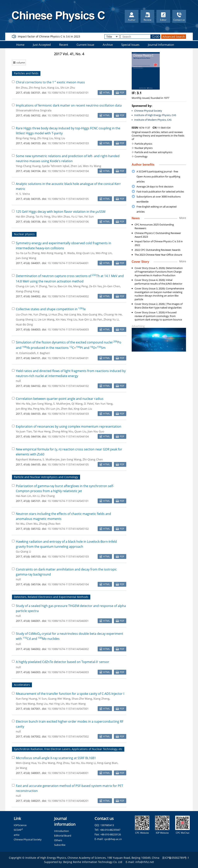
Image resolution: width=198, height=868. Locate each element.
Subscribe (60, 845)
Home (20, 45)
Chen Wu (32, 524)
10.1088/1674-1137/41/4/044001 (68, 263)
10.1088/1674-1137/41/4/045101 (68, 501)
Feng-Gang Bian (107, 763)
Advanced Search (174, 37)
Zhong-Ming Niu (63, 431)
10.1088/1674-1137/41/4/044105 (68, 464)
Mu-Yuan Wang (76, 704)
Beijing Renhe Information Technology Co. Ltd (93, 862)
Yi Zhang (41, 286)
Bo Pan (98, 319)
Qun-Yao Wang (25, 704)
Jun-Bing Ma (24, 409)
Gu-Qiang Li (23, 551)
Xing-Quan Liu (85, 253)
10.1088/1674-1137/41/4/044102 (68, 386)
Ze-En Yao (95, 286)
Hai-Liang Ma (73, 314)
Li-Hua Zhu (56, 314)
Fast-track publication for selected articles (160, 192)
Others (58, 840)
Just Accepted (42, 45)
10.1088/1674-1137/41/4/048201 (68, 801)
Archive (108, 45)
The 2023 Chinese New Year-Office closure (158, 255)
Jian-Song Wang (26, 258)
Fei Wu (20, 524)
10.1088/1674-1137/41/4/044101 (68, 358)
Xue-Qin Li (85, 319)
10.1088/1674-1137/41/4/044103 (68, 414)
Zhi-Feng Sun (37, 88)
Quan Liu (80, 431)
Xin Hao (61, 319)
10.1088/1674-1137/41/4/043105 (68, 199)
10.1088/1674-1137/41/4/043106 (68, 222)
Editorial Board (63, 836)
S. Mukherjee (62, 404)
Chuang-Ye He (113, 314)
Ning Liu (60, 138)
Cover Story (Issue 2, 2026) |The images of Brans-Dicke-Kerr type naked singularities (159, 306)
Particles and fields (26, 73)
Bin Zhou (22, 88)
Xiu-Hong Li (88, 763)
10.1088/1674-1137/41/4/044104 (68, 436)
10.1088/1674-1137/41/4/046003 (68, 672)
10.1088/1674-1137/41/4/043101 (68, 93)
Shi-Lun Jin (53, 409)
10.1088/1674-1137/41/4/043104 (68, 171)
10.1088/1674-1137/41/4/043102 (68, 115)
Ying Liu (72, 319)
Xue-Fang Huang (26, 699)
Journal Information (161, 45)
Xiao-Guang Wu (92, 314)
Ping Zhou (63, 763)
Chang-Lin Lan (25, 286)
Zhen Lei (76, 166)
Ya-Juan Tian (24, 431)
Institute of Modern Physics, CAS (153, 120)
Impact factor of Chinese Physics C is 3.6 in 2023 (49, 36)
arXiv (17, 835)
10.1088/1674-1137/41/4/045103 (68, 556)
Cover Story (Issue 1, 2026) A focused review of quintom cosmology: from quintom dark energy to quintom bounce (158, 316)
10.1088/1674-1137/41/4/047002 (68, 736)
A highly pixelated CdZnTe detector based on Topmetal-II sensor (63, 662)
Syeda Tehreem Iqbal (56, 166)
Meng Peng (81, 286)
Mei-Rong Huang (52, 253)
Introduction (61, 831)
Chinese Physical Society (148, 111)
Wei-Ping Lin (104, 253)
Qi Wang (77, 404)
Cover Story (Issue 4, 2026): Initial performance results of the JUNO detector (158, 282)
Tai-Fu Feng (43, 217)
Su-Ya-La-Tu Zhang (28, 253)
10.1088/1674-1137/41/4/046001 (68, 621)
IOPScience (20, 825)
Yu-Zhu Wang (46, 763)
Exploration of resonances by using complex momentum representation (69, 426)
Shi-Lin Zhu (68, 88)
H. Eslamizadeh (26, 353)
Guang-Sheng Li (26, 319)
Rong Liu (42, 704)
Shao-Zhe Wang (82, 699)
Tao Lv (52, 286)
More (183, 218)
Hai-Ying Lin (57, 704)
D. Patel (89, 404)
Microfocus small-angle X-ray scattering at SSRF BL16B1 (56, 758)
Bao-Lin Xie (65, 286)
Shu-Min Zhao (61, 217)
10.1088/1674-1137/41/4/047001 (68, 709)
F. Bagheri (44, 353)
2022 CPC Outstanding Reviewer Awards (157, 250)
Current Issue (85, 45)
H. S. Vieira (23, 194)
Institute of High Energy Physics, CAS (155, 115)
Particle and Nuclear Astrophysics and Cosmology (46, 477)
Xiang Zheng (101, 699)
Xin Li (36, 496)
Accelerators (22, 685)
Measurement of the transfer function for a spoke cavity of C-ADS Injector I (70, 694)
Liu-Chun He (24, 314)
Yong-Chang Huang (28, 166)
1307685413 (107, 825)
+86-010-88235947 (110, 830)
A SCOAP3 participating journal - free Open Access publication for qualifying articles (158, 176)
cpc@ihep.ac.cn (113, 839)
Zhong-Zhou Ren (50, 524)
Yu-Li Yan (77, 217)
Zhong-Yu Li (111, 319)
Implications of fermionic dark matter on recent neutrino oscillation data (69, 105)
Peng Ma (39, 409)
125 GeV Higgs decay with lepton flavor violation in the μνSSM (61, 212)
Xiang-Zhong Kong (28, 291)
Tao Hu (75, 763)
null (18, 381)
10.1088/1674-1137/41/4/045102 (68, 529)
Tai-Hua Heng (42, 431)
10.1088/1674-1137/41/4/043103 (68, 143)
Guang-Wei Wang (59, 699)
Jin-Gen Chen (112, 286)
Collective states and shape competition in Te (51, 309)
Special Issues (130, 45)
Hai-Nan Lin (23, 496)
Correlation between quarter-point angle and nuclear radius (60, 399)
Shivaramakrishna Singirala (34, 110)
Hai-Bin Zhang (25, 217)
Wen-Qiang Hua (26, 763)
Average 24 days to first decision (155, 186)
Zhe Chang (48, 496)
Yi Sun (43, 699)
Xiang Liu (53, 88)
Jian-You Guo (96, 431)
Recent (64, 45)
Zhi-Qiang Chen (93, 459)
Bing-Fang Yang (26, 138)
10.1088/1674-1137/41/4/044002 (68, 296)
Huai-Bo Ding (24, 324)
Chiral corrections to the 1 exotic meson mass (50, 82)
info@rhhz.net (145, 862)
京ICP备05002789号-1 (176, 858)
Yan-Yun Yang (104, 404)
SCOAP (18, 830)
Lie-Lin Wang (46, 319)
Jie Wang (21, 768)
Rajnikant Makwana (29, 459)
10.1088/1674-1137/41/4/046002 (68, 649)
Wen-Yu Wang (92, 166)
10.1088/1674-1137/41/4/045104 (68, 584)
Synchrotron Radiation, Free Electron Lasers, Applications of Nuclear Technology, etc (68, 749)
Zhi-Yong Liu (45, 138)
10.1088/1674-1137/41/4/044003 (68, 329)
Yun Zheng (40, 314)
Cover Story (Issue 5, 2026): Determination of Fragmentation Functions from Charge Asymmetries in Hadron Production (159, 272)
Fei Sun (89, 217)
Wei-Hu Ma (23, 404)
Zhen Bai (67, 409)
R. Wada (69, 253)
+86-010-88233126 (111, 834)
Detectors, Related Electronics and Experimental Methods (51, 597)
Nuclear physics (24, 234)
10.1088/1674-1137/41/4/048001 (68, 773)
